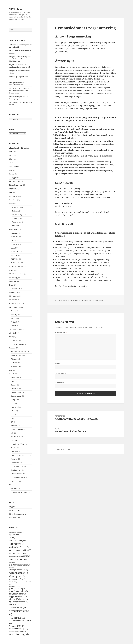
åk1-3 (11, 152)
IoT (12, 433)
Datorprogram (16, 396)
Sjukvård (13, 333)
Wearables (15, 481)
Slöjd (11, 337)
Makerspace (14, 296)
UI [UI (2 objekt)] (22, 626)
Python (13, 322)
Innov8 (13, 248)
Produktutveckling (18, 444)
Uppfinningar (16, 470)
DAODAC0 (14, 241)
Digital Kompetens (16, 185)
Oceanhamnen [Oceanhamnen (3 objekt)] (19, 573)
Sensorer (14, 459)
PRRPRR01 (14, 255)
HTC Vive (14, 489)
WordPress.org (15, 518)
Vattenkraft (16, 222)
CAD (12, 381)
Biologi (12, 174)
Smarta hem (15, 463)
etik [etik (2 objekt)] (12, 551)
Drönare (14, 403)
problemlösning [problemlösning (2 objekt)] (17, 589)
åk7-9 (11, 159)
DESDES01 (14, 244)
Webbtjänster (17, 429)
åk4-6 (11, 155)
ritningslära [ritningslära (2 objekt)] (25, 599)
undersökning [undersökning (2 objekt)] (17, 629)
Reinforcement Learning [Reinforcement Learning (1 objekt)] (25, 597)
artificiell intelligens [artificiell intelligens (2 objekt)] (19, 541)
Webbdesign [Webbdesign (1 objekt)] (13, 631)
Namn (58, 364)
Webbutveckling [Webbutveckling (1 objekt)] (22, 631)
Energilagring (16, 207)
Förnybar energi (17, 215)
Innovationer (17, 474)
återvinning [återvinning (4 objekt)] (19, 634)
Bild (11, 170)
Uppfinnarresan (19, 477)
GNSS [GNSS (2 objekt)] (19, 551)
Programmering (15, 307)
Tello (14, 415)
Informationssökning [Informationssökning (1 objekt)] (15, 556)
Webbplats (60, 383)
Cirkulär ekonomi (16, 181)
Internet (14, 426)
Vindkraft (16, 226)
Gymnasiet (13, 229)
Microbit (14, 318)
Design (13, 400)
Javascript (14, 315)
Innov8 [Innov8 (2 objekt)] (25, 556)
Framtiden (13, 200)
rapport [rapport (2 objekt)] (14, 597)
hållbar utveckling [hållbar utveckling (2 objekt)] (18, 553)
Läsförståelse (15, 363)
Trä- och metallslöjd (18, 344)
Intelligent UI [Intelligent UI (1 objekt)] (13, 563)
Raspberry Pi (17, 392)
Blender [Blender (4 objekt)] (16, 544)
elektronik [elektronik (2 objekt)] (24, 547)
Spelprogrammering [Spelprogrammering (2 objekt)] (19, 602)
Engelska (13, 189)
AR (10, 163)
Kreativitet (13, 292)
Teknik (12, 374)
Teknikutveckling (17, 466)
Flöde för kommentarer (18, 514)
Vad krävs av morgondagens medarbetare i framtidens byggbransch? (19, 91)
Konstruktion (15, 437)
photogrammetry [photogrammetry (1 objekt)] (14, 579)
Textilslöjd (14, 341)
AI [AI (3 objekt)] (12, 538)
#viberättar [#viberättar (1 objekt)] (13, 532)
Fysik (11, 204)
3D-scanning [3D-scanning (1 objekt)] (20, 532)
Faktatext (14, 359)
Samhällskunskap (16, 329)
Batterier (16, 211)
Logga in (12, 507)
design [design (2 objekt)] (13, 547)
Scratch (13, 326)
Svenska (12, 348)
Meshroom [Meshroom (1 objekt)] (13, 568)
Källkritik (13, 281)
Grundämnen (16, 289)
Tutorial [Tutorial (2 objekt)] (14, 626)
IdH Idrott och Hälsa (17, 274)
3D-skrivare (15, 378)
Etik (11, 192)
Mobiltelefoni (16, 440)
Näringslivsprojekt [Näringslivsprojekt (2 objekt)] (19, 570)
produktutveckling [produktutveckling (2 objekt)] (19, 591)
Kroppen (14, 178)
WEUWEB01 (15, 263)
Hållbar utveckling (16, 266)
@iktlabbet (77, 300)
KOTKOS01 (15, 252)
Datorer (14, 385)
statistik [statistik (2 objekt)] (14, 604)
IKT (12, 422)
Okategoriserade (15, 303)
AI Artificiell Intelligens (18, 148)
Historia (12, 270)
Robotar (14, 448)
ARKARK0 (14, 233)
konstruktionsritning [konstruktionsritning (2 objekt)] (19, 565)
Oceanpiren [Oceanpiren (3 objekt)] (17, 576)
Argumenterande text (19, 352)
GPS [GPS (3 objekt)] (27, 550)
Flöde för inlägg (15, 510)
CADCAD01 (15, 237)
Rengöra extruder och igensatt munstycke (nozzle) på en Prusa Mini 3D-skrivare (21, 59)
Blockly (13, 311)
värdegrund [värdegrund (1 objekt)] (28, 629)
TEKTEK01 (15, 259)
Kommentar (61, 333)
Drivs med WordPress (63, 449)
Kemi (11, 285)
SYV (11, 370)
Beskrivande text (17, 355)
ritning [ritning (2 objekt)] (14, 599)
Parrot (15, 411)
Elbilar (13, 418)
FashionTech (14, 196)
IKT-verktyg (14, 278)
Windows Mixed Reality (19, 492)
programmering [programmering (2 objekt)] (18, 594)
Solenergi (16, 218)
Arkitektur (13, 167)
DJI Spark (16, 407)
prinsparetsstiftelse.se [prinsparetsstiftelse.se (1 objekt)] (15, 586)
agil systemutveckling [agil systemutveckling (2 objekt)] (20, 534)
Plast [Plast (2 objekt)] (23, 579)
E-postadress (61, 373)
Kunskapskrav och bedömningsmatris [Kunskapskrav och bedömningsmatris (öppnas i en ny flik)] (71, 286)
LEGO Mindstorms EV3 (20, 455)
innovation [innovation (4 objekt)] (18, 559)
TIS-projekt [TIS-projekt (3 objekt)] (17, 618)
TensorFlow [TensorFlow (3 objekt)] (18, 607)
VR (10, 485)
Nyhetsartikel (16, 366)
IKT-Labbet (16, 9)
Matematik (13, 300)
